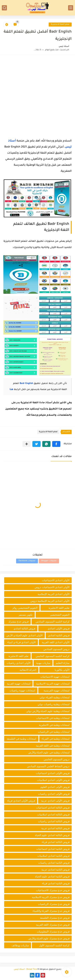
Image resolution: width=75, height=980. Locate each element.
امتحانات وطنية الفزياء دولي (55, 697)
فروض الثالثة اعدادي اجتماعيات (53, 808)
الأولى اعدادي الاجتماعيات (56, 580)
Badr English (26, 383)
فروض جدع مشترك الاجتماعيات (53, 890)
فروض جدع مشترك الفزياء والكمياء (51, 911)
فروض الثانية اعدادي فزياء (56, 883)
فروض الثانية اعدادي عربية (55, 870)
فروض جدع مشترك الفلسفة (55, 918)
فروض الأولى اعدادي (59, 628)
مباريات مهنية (43, 663)
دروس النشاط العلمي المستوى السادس (48, 766)
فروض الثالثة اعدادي (24, 628)
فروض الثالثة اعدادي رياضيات (54, 821)
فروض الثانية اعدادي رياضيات (54, 863)
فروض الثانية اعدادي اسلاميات (53, 856)
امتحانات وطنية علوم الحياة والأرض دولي (48, 711)
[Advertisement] (37, 96)
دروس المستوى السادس (56, 649)
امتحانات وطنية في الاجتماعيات (53, 718)
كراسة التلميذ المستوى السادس (53, 622)
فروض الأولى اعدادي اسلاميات (53, 780)
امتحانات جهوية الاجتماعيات (55, 677)
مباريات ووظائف (20, 945)
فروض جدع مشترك (18, 622)
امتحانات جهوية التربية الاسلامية (53, 684)
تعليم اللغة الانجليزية (59, 608)
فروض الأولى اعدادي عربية (55, 801)
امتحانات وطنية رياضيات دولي (54, 704)
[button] (56, 444)
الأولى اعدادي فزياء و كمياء (21, 642)
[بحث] (4, 8)
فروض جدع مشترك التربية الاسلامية (51, 897)
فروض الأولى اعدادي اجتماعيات (53, 773)
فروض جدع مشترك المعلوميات (53, 932)
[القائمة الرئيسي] (71, 8)
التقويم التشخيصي (60, 615)
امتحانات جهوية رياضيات (22, 690)
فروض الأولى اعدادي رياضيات (54, 794)
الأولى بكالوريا (62, 670)
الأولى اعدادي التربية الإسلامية (54, 594)
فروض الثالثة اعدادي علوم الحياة (52, 835)
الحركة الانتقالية (28, 670)
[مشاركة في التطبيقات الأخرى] (27, 444)
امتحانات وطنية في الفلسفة (21, 739)
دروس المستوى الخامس (57, 759)
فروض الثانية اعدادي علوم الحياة (52, 876)
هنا (11, 390)
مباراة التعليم (63, 663)
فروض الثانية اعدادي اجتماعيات (53, 849)
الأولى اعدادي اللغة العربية (56, 642)
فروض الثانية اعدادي (59, 635)
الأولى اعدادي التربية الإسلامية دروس (50, 601)
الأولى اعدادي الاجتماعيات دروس (52, 587)
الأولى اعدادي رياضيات (19, 663)
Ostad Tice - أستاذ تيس (25, 969)
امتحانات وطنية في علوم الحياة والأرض (49, 752)
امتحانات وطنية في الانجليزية (54, 725)
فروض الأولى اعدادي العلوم (55, 787)
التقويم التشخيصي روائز (25, 608)
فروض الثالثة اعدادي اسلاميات (53, 814)
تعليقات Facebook (27, 561)
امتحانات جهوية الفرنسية (57, 690)
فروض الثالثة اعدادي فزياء (56, 842)
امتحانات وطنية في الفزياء (56, 739)
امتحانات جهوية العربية (19, 684)
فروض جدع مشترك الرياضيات (54, 904)
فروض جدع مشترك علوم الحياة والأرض (49, 938)
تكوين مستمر (26, 615)
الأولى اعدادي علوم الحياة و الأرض (24, 635)
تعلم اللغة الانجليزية (60, 24)
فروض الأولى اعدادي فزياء (21, 801)
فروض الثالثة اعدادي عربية (55, 828)
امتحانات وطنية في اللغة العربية (53, 746)
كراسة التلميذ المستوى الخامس (53, 656)
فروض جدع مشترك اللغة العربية (53, 925)
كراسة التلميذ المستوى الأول (54, 945)
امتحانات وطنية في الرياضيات (54, 732)
